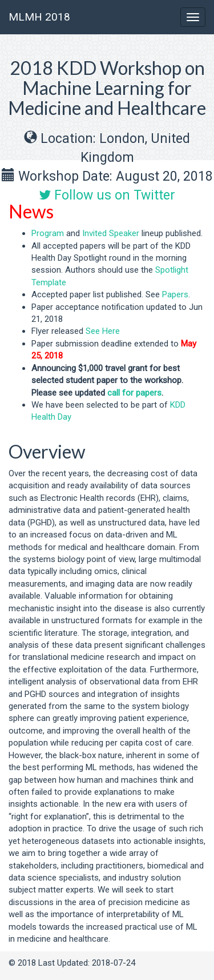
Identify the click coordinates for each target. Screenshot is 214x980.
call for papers (134, 393)
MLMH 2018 (39, 17)
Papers (175, 294)
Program (48, 233)
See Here (103, 331)
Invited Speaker (111, 233)
